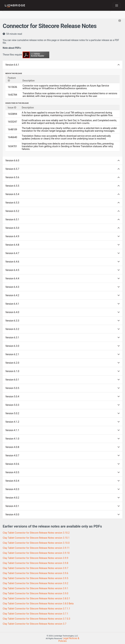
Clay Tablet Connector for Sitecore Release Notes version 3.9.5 (35, 578)
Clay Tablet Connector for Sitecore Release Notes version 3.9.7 (35, 568)
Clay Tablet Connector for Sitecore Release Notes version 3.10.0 (36, 543)
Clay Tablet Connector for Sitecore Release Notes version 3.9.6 (35, 573)
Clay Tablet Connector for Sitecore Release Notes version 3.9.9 (35, 558)
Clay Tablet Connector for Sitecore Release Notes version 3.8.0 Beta (38, 604)
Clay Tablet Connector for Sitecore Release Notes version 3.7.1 (35, 614)
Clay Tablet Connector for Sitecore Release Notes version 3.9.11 (36, 548)
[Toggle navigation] (117, 5)
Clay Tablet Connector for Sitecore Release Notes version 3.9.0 (35, 593)
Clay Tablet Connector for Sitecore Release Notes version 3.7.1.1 (36, 609)
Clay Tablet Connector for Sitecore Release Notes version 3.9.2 (35, 583)
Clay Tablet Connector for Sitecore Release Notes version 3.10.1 (36, 538)
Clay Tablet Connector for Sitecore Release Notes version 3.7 (34, 624)
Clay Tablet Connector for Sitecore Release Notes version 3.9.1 (35, 588)
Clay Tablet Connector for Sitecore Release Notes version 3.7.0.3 (36, 619)
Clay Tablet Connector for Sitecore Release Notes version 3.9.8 (35, 563)
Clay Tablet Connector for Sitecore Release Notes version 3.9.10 (36, 553)
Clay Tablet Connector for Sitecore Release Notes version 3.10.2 (36, 533)
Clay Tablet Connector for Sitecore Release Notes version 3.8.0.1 (36, 598)
